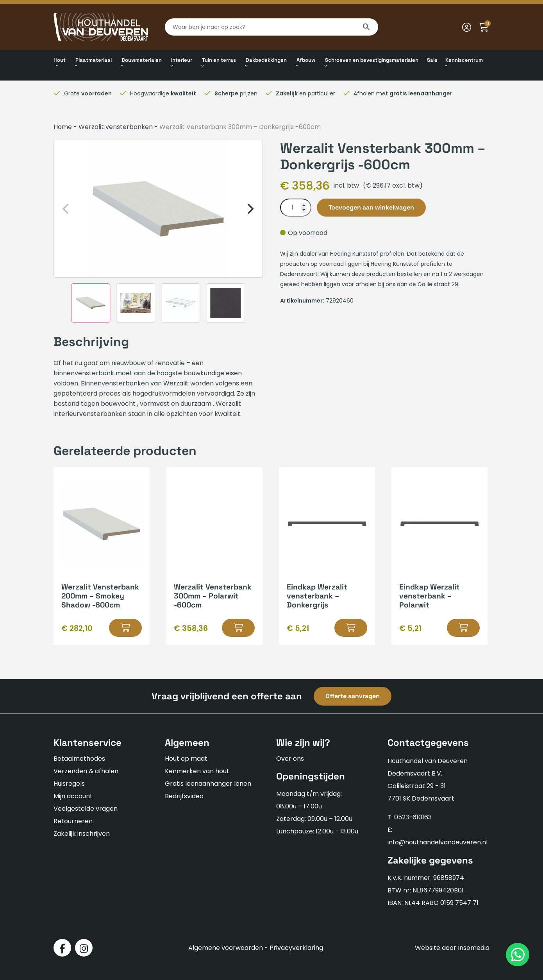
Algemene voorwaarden (226, 948)
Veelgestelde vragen (86, 809)
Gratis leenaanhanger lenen (208, 784)
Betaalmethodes (79, 759)
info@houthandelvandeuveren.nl (438, 842)
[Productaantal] (296, 208)
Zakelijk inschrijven (82, 834)
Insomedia (474, 948)
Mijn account (73, 796)
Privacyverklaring (296, 948)
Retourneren (73, 821)
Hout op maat (186, 759)
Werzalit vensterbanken (116, 127)
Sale (432, 60)
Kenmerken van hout (197, 771)
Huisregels (69, 784)
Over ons (290, 759)
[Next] (250, 209)
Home (63, 127)
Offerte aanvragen (353, 696)
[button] (125, 628)
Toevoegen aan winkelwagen (371, 207)
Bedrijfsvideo (184, 796)
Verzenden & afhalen (86, 771)
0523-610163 (413, 817)
